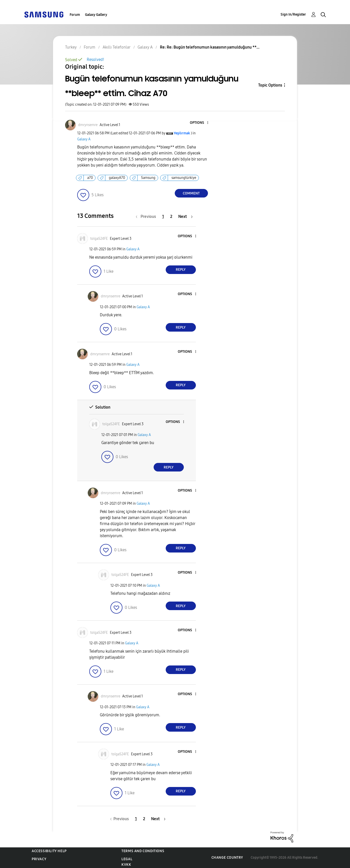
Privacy (39, 859)
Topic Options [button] (270, 85)
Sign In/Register (293, 14)
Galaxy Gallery (96, 15)
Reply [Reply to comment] (181, 270)
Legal (127, 859)
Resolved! (95, 60)
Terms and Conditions (143, 851)
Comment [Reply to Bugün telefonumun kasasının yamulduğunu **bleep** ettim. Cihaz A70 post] (191, 193)
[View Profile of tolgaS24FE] (99, 239)
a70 (90, 178)
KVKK (126, 865)
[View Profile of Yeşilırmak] (182, 133)
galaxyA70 (117, 178)
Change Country (227, 858)
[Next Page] (185, 216)
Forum (75, 15)
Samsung (148, 178)
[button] (199, 123)
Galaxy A (84, 139)
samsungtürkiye (184, 178)
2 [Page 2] (171, 216)
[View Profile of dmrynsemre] (88, 125)
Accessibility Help (49, 851)
